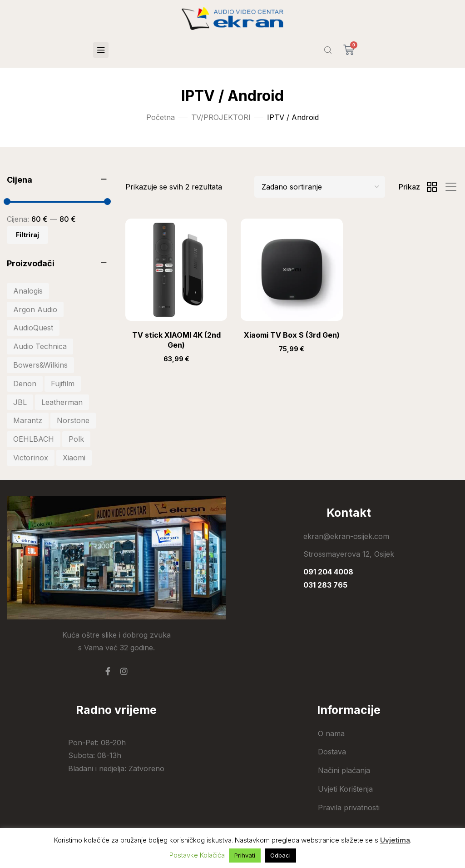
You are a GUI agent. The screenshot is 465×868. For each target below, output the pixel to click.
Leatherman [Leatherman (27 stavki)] (62, 402)
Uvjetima (395, 840)
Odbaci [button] (280, 855)
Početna (161, 117)
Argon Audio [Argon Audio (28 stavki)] (35, 309)
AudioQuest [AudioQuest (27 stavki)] (33, 328)
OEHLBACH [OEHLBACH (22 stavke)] (34, 439)
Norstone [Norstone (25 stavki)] (73, 420)
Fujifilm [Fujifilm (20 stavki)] (63, 384)
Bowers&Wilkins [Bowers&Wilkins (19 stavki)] (40, 365)
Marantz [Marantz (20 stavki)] (28, 420)
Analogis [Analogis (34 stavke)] (28, 291)
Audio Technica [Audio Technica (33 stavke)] (40, 346)
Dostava (332, 752)
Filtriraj (27, 235)
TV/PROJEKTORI (221, 117)
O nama (331, 733)
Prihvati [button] (245, 855)
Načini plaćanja (344, 770)
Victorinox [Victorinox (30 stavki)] (31, 458)
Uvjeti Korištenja (345, 789)
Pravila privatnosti (349, 808)
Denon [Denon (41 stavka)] (25, 384)
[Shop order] (320, 187)
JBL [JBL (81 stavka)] (20, 402)
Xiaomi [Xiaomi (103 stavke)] (74, 458)
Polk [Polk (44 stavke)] (76, 439)
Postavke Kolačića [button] (197, 855)
